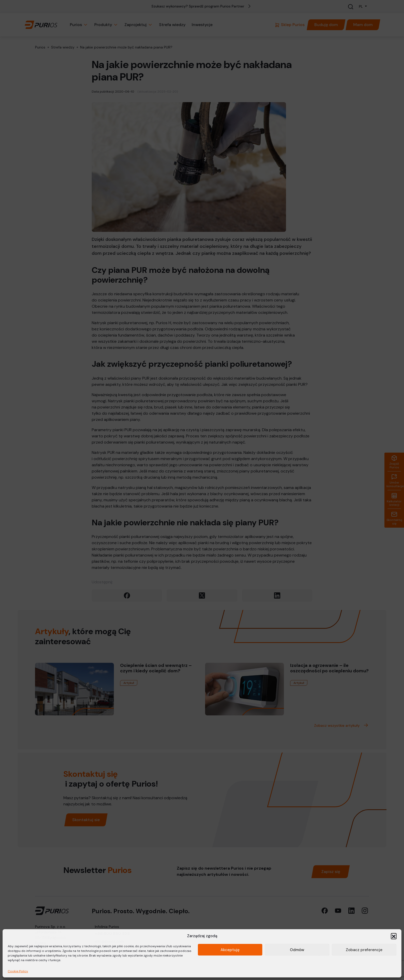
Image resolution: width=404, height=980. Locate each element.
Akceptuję (230, 950)
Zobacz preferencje (364, 950)
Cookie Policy (18, 971)
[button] (394, 936)
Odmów (297, 950)
